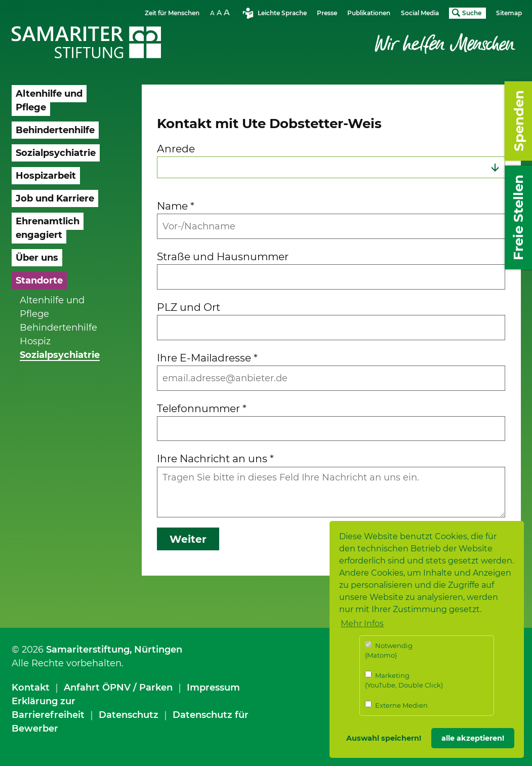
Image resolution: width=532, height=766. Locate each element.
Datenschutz (129, 715)
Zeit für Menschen (172, 13)
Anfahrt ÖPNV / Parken (118, 688)
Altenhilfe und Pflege (52, 307)
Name (176, 206)
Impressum (213, 688)
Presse (327, 13)
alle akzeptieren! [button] (473, 738)
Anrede (176, 149)
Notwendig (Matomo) (389, 650)
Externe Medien (396, 705)
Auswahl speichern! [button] (384, 738)
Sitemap (509, 13)
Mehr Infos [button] (362, 623)
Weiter (188, 539)
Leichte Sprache (282, 13)
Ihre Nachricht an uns (215, 458)
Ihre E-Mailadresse (207, 358)
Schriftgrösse (221, 12)
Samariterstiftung (88, 650)
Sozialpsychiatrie (60, 355)
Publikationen (369, 13)
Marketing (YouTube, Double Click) (404, 680)
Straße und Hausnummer (223, 256)
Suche (472, 13)
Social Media (420, 13)
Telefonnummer (202, 408)
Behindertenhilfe (58, 328)
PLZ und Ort (189, 307)
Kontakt (31, 688)
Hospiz (35, 341)
